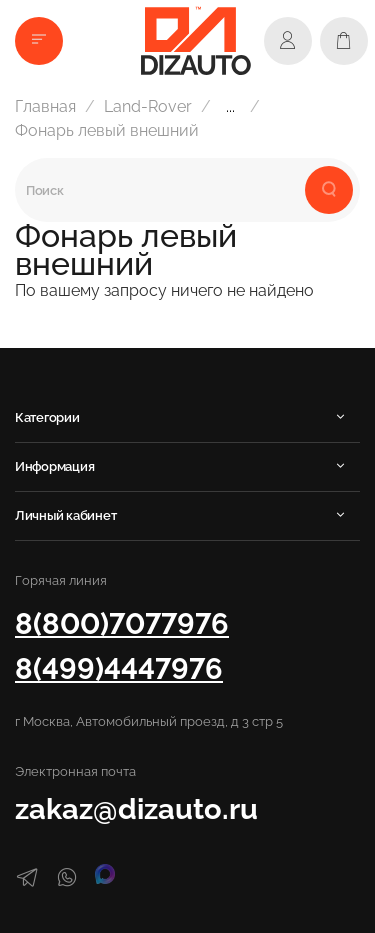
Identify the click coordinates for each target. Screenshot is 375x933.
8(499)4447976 (119, 668)
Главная (45, 106)
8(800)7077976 (122, 623)
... (230, 107)
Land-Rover (148, 106)
